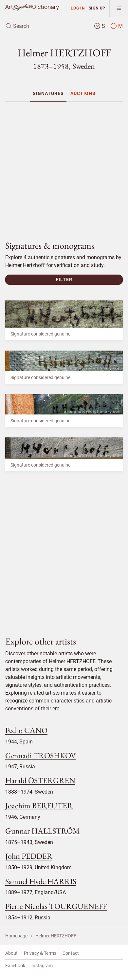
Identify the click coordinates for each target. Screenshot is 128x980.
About (11, 953)
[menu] (119, 8)
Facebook (15, 966)
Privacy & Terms (40, 953)
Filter (64, 279)
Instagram (42, 966)
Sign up (97, 8)
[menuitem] (48, 93)
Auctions (83, 93)
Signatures (48, 93)
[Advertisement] (67, 168)
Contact (71, 953)
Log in (78, 8)
